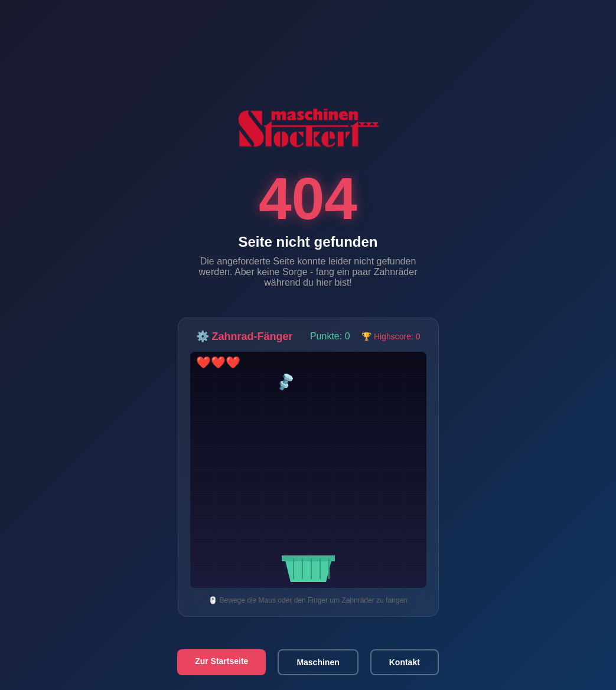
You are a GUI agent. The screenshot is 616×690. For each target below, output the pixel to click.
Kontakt (405, 662)
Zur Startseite (221, 661)
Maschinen (318, 662)
